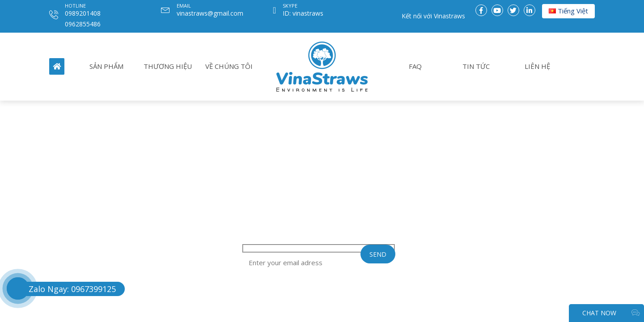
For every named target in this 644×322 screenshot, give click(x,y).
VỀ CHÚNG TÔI (229, 66)
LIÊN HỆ (537, 66)
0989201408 (83, 13)
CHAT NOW (611, 313)
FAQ (415, 66)
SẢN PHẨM (106, 66)
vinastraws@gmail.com (210, 13)
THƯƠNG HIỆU (168, 66)
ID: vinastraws (303, 13)
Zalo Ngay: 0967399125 (72, 289)
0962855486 (83, 24)
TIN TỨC (476, 66)
